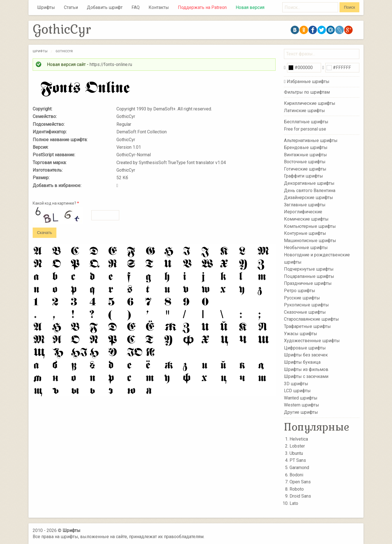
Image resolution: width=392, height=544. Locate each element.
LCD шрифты (297, 391)
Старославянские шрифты (311, 319)
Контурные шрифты (305, 233)
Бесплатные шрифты (306, 122)
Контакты (159, 7)
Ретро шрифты (300, 291)
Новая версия (250, 7)
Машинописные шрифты (310, 241)
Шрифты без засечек (306, 355)
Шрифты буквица (302, 362)
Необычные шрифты (306, 248)
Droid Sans (300, 496)
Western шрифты (302, 405)
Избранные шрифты (308, 81)
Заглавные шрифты (305, 205)
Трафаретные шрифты (307, 326)
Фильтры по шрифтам (307, 92)
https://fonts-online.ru (111, 64)
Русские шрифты (302, 298)
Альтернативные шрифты (311, 140)
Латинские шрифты (304, 111)
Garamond (299, 468)
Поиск (350, 7)
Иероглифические (303, 212)
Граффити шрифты (303, 176)
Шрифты (46, 7)
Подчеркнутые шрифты (309, 269)
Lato (294, 503)
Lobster (297, 446)
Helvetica (299, 439)
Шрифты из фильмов (306, 369)
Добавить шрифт (105, 7)
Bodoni (296, 475)
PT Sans (298, 460)
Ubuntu (296, 453)
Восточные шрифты (305, 162)
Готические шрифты (305, 169)
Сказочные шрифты (305, 312)
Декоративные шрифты (309, 183)
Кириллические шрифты (310, 103)
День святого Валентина (310, 190)
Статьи (71, 7)
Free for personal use (305, 129)
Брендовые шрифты (306, 147)
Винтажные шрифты (305, 154)
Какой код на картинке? (56, 203)
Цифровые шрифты (305, 348)
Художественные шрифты (312, 341)
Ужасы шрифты (301, 333)
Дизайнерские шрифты (309, 198)
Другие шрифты (301, 412)
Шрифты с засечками (306, 376)
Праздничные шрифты (308, 283)
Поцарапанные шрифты (309, 276)
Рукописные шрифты (306, 305)
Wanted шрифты (301, 398)
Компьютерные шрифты (310, 226)
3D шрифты (296, 383)
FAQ (136, 7)
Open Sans (300, 482)
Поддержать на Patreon (202, 7)
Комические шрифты (306, 219)
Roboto (297, 489)
